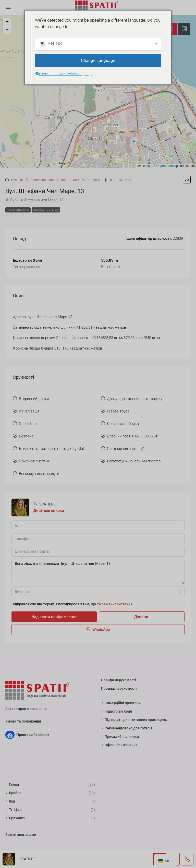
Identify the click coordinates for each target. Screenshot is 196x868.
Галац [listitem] (12, 784)
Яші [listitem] (10, 801)
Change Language (98, 60)
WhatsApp (98, 630)
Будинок (17, 180)
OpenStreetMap (167, 166)
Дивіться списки (49, 511)
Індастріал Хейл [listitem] (117, 711)
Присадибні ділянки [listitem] (120, 737)
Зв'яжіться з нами (21, 835)
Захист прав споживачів (26, 709)
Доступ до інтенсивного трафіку (135, 399)
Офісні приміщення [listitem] (119, 745)
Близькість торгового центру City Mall (52, 449)
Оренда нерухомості (119, 680)
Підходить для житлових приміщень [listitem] (134, 720)
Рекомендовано (42, 180)
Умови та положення (23, 721)
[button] (99, 84)
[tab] (184, 29)
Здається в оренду (46, 210)
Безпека (26, 436)
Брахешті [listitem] (15, 818)
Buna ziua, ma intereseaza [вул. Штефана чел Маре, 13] (98, 571)
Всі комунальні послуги (39, 474)
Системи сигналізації (125, 449)
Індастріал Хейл (73, 180)
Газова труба (118, 411)
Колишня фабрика (123, 424)
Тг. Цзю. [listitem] (14, 810)
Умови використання (115, 604)
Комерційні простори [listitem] (121, 703)
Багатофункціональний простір (134, 461)
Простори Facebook (33, 735)
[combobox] (98, 592)
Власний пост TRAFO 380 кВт (132, 436)
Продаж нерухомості (119, 688)
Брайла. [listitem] (14, 793)
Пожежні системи (35, 461)
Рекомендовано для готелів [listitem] (127, 728)
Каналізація (29, 411)
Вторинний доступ (35, 399)
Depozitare (28, 424)
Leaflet (144, 166)
